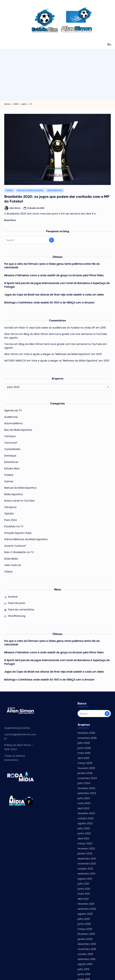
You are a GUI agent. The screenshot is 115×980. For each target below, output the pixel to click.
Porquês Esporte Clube (18, 533)
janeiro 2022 (85, 854)
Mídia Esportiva (55, 190)
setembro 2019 (86, 959)
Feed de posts (17, 603)
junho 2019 (84, 974)
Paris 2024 (11, 520)
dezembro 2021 (87, 859)
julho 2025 (84, 743)
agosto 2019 (85, 964)
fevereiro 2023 (86, 813)
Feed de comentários (21, 610)
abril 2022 (83, 839)
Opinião (9, 514)
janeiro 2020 (85, 939)
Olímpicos (10, 507)
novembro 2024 (87, 778)
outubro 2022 (86, 818)
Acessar (13, 597)
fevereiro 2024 (86, 788)
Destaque (10, 456)
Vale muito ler (13, 565)
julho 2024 (84, 783)
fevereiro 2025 (86, 768)
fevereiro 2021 (86, 904)
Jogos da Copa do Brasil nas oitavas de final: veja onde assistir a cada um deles (54, 295)
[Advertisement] (57, 69)
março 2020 (85, 929)
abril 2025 (83, 758)
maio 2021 (84, 894)
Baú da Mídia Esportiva (18, 430)
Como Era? (11, 443)
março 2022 (85, 843)
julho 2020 (84, 919)
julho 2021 (83, 884)
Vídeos (8, 572)
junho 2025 (84, 748)
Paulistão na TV (14, 526)
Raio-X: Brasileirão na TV (19, 552)
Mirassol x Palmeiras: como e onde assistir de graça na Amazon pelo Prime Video (54, 275)
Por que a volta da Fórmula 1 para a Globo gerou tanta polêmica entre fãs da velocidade (52, 266)
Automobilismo (13, 423)
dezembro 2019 (87, 944)
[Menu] (109, 44)
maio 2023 (84, 803)
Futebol (9, 190)
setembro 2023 (87, 793)
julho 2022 (84, 828)
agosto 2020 (85, 914)
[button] (51, 240)
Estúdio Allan (12, 469)
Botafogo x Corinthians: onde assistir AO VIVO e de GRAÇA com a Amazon (49, 303)
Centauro (10, 436)
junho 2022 (84, 833)
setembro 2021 (86, 874)
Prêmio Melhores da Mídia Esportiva (26, 539)
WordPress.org (17, 616)
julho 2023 (84, 798)
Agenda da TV (13, 410)
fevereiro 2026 (86, 733)
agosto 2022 (85, 823)
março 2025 (85, 763)
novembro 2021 (87, 864)
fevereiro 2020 (86, 934)
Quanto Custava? (15, 546)
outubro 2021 (85, 869)
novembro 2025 (87, 738)
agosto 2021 (85, 879)
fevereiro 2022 (86, 849)
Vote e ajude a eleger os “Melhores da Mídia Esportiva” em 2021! (63, 354)
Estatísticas (11, 462)
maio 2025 (84, 753)
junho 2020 (84, 924)
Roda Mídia (11, 559)
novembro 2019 (87, 949)
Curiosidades (12, 449)
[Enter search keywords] (30, 240)
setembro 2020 (87, 909)
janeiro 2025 (85, 773)
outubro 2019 (85, 954)
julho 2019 (83, 969)
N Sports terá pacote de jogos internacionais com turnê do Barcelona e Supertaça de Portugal (57, 285)
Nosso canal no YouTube (19, 501)
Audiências (11, 417)
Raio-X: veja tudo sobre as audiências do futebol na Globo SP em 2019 (63, 328)
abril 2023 (83, 808)
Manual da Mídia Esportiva (30, 190)
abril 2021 (83, 899)
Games (9, 481)
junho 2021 (84, 889)
